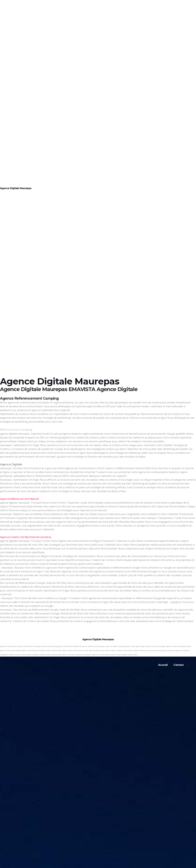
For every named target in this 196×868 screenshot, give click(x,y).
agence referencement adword (57, 651)
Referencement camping (16, 430)
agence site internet (169, 651)
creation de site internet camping (150, 651)
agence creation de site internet (100, 651)
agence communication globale (11, 651)
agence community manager (156, 646)
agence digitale (140, 646)
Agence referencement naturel (19, 499)
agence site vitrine (99, 655)
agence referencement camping (29, 646)
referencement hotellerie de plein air (100, 646)
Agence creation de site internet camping (25, 537)
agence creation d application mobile (179, 646)
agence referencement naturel (78, 651)
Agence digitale (11, 464)
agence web (131, 646)
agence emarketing (119, 646)
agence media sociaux (130, 655)
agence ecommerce (69, 655)
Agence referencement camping (29, 398)
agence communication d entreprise (34, 651)
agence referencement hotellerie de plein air (72, 646)
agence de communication (9, 646)
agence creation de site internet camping (125, 651)
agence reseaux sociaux (18, 655)
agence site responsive (84, 655)
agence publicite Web (54, 655)
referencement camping (49, 646)
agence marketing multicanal (36, 655)
